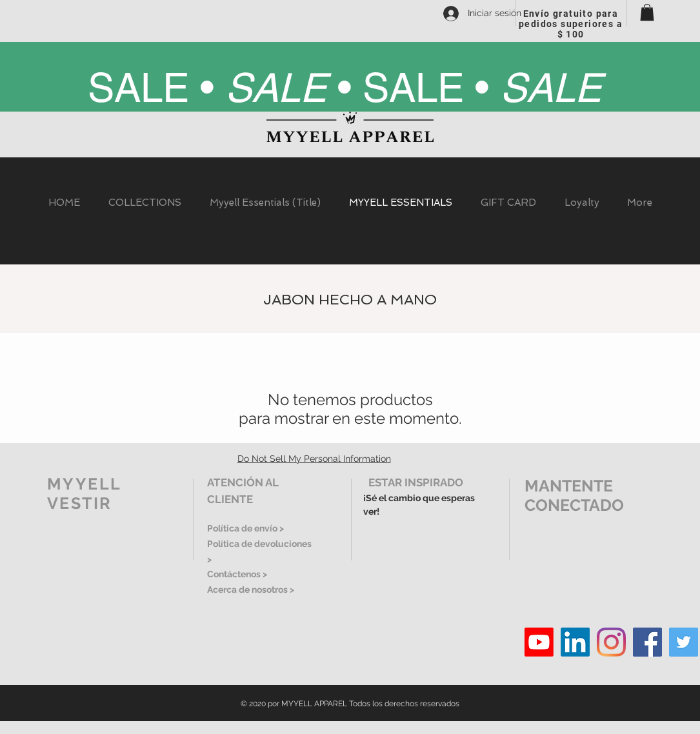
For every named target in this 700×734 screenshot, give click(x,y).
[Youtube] (539, 642)
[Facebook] (647, 642)
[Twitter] (684, 642)
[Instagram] (611, 642)
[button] (647, 12)
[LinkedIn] (575, 642)
